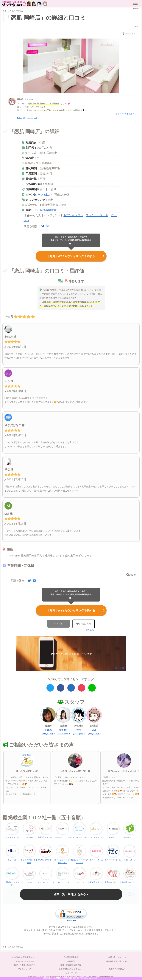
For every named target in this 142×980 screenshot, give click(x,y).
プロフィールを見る (124, 114)
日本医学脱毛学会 (71, 957)
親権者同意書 (48, 210)
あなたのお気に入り (117, 968)
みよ (94, 730)
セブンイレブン (73, 215)
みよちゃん (29, 99)
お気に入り (84, 623)
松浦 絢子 (63, 730)
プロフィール (48, 734)
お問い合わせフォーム (117, 957)
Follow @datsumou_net (27, 118)
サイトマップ (71, 973)
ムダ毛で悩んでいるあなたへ (71, 968)
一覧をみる (89, 630)
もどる (59, 623)
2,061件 (58, 978)
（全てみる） (94, 978)
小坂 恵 (48, 730)
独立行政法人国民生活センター (25, 957)
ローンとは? (43, 194)
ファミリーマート (97, 215)
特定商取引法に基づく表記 (117, 961)
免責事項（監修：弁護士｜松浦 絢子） (71, 963)
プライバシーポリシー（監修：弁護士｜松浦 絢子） (25, 963)
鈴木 (79, 730)
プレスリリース (25, 968)
